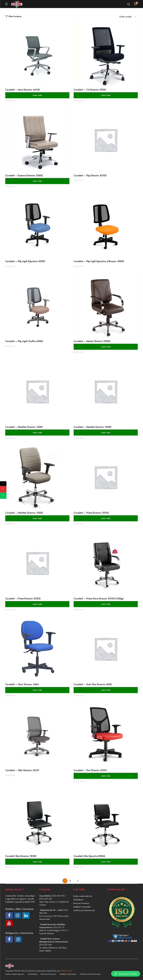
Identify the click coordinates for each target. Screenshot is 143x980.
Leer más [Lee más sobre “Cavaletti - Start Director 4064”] (37, 690)
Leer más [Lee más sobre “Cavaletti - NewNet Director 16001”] (37, 433)
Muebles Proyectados (82, 907)
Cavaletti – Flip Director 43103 (90, 176)
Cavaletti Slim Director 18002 (21, 856)
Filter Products (13, 17)
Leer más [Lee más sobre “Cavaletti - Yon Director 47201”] (106, 776)
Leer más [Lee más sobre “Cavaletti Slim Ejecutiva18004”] (106, 862)
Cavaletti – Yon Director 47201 (90, 770)
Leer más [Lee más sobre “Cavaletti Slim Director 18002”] (37, 862)
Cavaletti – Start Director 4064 (22, 684)
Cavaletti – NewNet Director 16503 (24, 513)
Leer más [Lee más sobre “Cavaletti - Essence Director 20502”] (37, 181)
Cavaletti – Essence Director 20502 (24, 176)
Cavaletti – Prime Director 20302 (23, 599)
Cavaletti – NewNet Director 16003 (93, 427)
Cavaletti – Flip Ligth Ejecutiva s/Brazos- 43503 (99, 261)
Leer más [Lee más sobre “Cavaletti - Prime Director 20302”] (37, 604)
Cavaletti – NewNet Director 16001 (24, 427)
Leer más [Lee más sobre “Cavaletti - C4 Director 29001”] (106, 95)
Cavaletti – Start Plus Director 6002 (93, 684)
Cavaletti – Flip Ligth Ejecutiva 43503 (25, 261)
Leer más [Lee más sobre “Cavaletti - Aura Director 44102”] (37, 95)
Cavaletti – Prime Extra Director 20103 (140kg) (98, 599)
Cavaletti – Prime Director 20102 (91, 513)
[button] (126, 972)
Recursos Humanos (81, 903)
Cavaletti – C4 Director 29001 (90, 90)
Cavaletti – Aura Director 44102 (23, 90)
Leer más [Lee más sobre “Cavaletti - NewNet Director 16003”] (106, 433)
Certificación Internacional (84, 910)
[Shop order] (128, 16)
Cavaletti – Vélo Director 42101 (22, 770)
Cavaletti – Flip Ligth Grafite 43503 (24, 341)
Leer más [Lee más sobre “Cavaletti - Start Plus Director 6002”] (106, 690)
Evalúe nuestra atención (83, 896)
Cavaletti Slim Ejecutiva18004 (89, 856)
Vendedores (78, 900)
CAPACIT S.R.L (66, 971)
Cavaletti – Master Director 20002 (92, 341)
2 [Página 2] (70, 881)
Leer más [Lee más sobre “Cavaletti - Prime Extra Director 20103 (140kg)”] (106, 604)
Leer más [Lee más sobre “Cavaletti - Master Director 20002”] (106, 347)
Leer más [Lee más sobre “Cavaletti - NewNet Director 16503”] (37, 518)
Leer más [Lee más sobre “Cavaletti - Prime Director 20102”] (106, 518)
